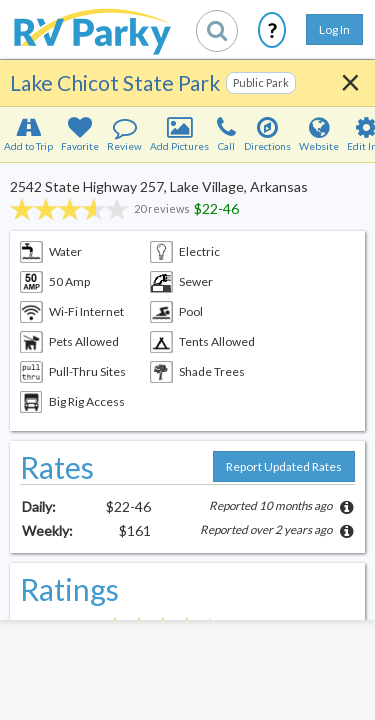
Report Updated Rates (284, 466)
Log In (334, 29)
